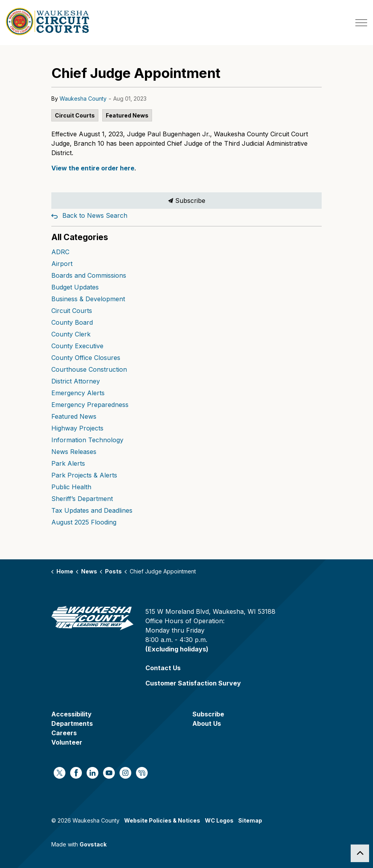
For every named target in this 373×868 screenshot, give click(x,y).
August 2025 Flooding (84, 522)
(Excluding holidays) (177, 649)
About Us (207, 723)
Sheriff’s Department (82, 499)
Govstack (93, 844)
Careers (64, 733)
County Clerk (71, 334)
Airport (62, 264)
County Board (72, 322)
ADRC (60, 252)
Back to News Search (95, 215)
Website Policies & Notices (162, 820)
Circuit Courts (75, 115)
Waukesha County (83, 99)
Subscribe (186, 201)
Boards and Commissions (89, 275)
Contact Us (163, 668)
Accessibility (72, 714)
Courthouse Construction (89, 369)
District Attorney (76, 381)
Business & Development (88, 299)
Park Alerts (68, 463)
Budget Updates (75, 287)
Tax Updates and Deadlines (92, 510)
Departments (72, 723)
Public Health (71, 487)
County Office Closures (86, 358)
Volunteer (67, 742)
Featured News (127, 115)
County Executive (77, 346)
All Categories (80, 237)
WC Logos (219, 820)
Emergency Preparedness (90, 405)
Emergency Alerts (78, 393)
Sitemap (250, 820)
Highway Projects (77, 428)
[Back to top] (360, 853)
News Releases (74, 452)
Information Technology (87, 440)
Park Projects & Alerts (84, 475)
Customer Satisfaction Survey (193, 683)
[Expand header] (361, 23)
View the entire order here (93, 168)
